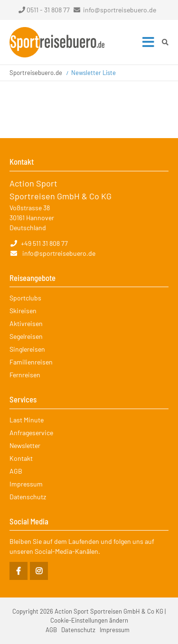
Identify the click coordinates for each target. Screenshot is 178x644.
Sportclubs (25, 298)
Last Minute (27, 420)
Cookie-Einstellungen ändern (89, 620)
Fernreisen (25, 375)
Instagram (39, 571)
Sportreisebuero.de (36, 73)
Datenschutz (28, 497)
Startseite (57, 42)
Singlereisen (27, 349)
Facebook (19, 571)
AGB (16, 471)
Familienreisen (31, 362)
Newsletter (25, 445)
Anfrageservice (31, 433)
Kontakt (21, 458)
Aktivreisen (26, 323)
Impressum (26, 484)
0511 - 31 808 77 (44, 10)
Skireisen (23, 311)
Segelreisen (26, 336)
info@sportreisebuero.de (120, 10)
